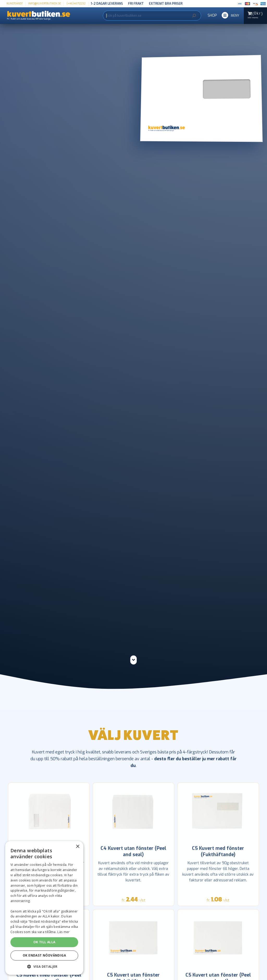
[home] (35, 16)
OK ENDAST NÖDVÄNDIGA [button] (44, 955)
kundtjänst (15, 4)
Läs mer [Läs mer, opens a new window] (63, 932)
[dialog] (44, 908)
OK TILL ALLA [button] (44, 942)
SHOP (212, 16)
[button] (230, 16)
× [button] (77, 847)
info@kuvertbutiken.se (45, 4)
